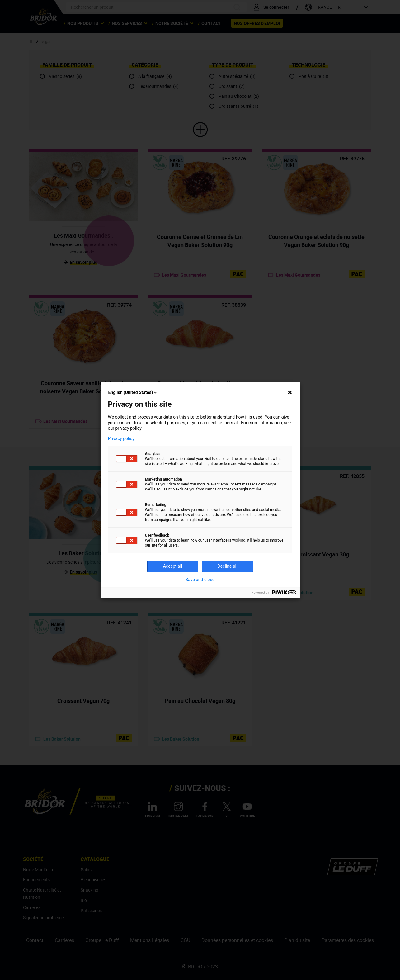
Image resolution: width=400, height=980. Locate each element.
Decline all (228, 566)
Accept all (173, 566)
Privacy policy (121, 438)
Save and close (200, 580)
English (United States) (133, 392)
